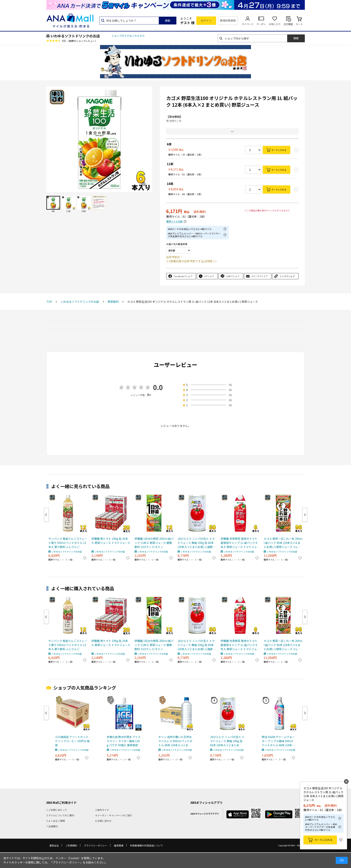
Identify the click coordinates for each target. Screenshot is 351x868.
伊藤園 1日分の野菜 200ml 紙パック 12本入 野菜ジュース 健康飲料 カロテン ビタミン (154, 543)
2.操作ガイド (102, 810)
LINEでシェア (233, 276)
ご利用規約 (71, 845)
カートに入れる (279, 150)
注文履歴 (288, 24)
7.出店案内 (52, 826)
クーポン (261, 24)
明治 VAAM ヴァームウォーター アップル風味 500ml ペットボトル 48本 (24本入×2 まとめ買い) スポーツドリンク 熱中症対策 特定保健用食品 (279, 741)
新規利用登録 (228, 20)
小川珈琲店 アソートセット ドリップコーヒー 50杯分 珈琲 (72, 741)
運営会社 (54, 845)
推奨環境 (119, 845)
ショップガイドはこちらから (128, 36)
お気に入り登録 (341, 840)
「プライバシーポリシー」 (66, 862)
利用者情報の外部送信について (146, 845)
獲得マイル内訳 (174, 221)
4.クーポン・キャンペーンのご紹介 (114, 815)
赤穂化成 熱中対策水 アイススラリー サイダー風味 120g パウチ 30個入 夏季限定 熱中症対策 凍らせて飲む (124, 741)
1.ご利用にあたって (57, 810)
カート (299, 24)
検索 (168, 21)
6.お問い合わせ (103, 821)
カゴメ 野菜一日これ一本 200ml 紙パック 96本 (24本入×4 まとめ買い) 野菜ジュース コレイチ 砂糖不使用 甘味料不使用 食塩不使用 (283, 543)
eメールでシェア (260, 276)
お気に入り (275, 24)
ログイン (206, 20)
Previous (46, 515)
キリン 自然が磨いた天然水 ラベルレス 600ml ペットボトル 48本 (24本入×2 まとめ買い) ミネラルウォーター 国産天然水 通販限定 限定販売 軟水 (176, 741)
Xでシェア (209, 276)
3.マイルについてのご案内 (60, 815)
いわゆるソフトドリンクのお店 (75, 36)
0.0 (158, 387)
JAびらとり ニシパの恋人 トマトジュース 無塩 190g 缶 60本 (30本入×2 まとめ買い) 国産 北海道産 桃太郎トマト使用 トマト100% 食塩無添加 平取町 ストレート (197, 543)
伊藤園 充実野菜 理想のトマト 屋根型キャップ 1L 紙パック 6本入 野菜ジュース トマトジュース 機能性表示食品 (240, 543)
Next (305, 515)
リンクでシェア (287, 276)
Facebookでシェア (183, 276)
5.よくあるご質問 (56, 821)
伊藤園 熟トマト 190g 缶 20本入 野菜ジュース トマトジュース (111, 541)
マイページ (248, 24)
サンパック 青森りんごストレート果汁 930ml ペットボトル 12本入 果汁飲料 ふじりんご (68, 543)
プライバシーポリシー (96, 845)
